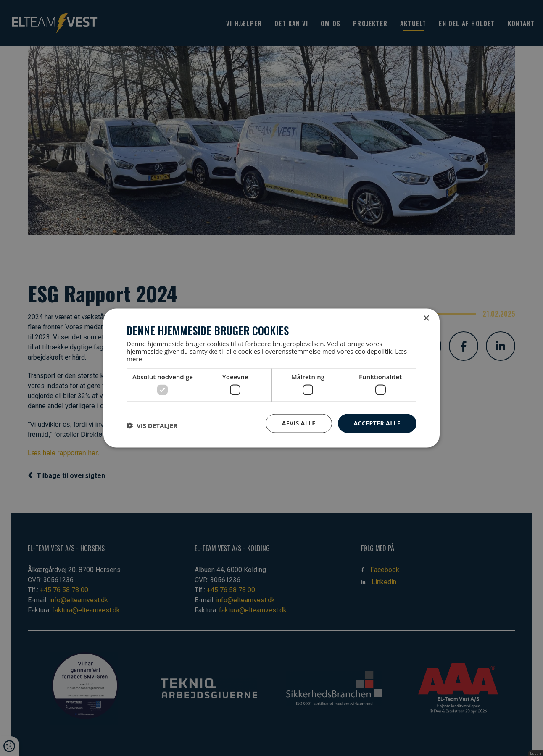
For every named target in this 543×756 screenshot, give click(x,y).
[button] (152, 425)
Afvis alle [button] (299, 423)
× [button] (426, 319)
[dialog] (271, 378)
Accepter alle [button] (377, 423)
